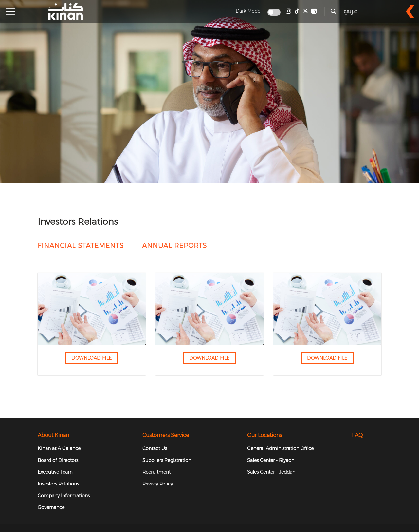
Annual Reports (174, 246)
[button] (10, 11)
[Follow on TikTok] (297, 11)
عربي (351, 11)
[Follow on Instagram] (288, 11)
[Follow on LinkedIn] (314, 11)
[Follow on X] (305, 11)
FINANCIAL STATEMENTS (81, 246)
